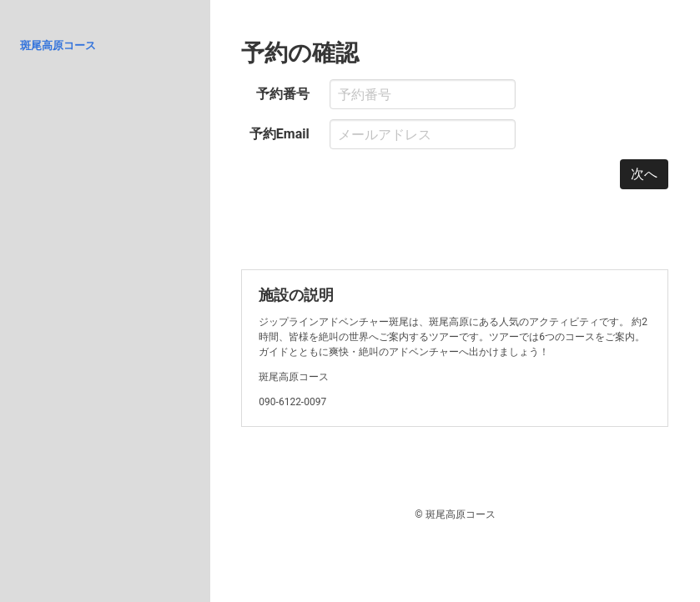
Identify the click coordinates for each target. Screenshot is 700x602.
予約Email (279, 134)
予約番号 (283, 94)
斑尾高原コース (58, 45)
